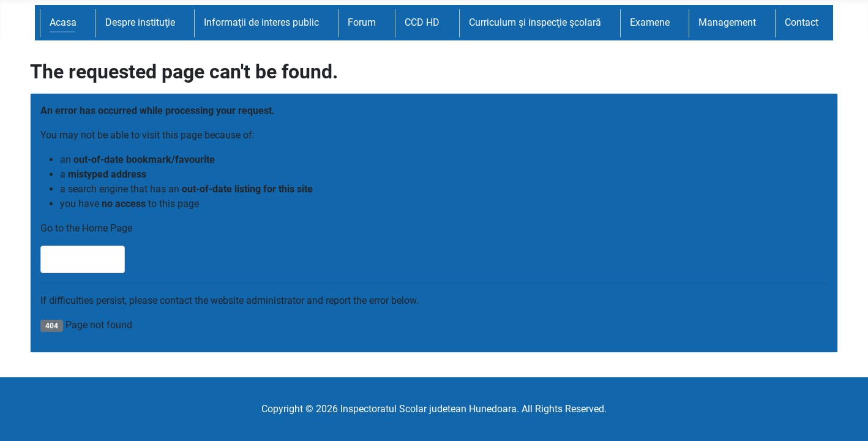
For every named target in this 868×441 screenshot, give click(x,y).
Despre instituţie (140, 22)
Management (727, 22)
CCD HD (422, 22)
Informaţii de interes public (261, 22)
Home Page (83, 259)
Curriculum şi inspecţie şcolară (535, 22)
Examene (650, 22)
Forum (362, 22)
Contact (802, 22)
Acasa (63, 22)
